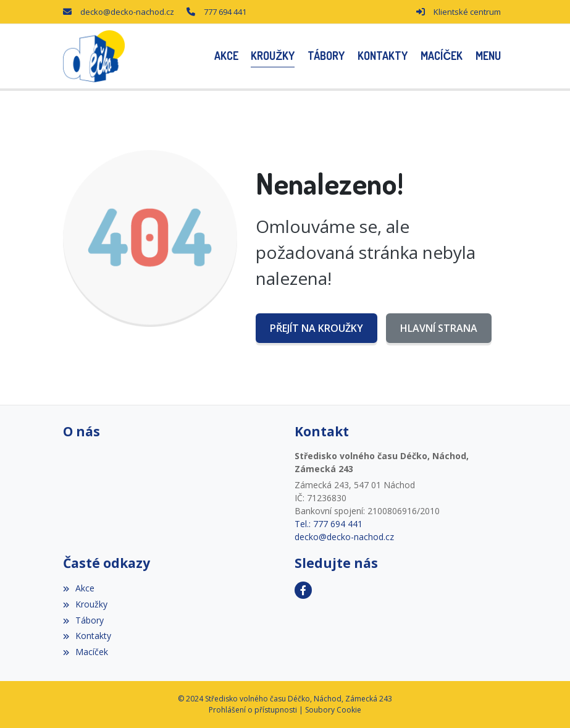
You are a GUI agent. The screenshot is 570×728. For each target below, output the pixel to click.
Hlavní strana (439, 328)
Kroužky (85, 604)
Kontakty (87, 636)
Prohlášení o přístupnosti (253, 710)
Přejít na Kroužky (316, 328)
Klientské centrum (467, 12)
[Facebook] (303, 590)
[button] (488, 56)
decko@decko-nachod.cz (127, 12)
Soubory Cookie (333, 710)
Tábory (83, 620)
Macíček (86, 652)
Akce (79, 588)
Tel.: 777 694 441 (329, 524)
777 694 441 (225, 12)
